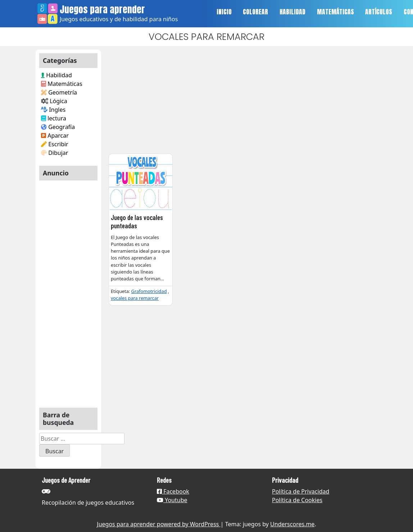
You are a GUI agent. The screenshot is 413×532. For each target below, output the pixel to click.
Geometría (59, 92)
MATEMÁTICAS (335, 12)
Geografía (58, 127)
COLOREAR (255, 12)
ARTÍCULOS (379, 12)
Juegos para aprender (102, 9)
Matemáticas (62, 84)
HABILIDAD (292, 12)
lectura (54, 118)
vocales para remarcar (135, 298)
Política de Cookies (297, 500)
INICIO (224, 12)
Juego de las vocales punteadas (137, 221)
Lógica (54, 101)
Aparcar (55, 136)
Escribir (55, 144)
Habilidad (56, 75)
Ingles (53, 110)
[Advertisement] (68, 291)
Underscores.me (292, 524)
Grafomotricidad (149, 291)
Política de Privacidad (301, 491)
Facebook (173, 491)
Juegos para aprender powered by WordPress (158, 524)
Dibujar (55, 153)
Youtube (172, 500)
